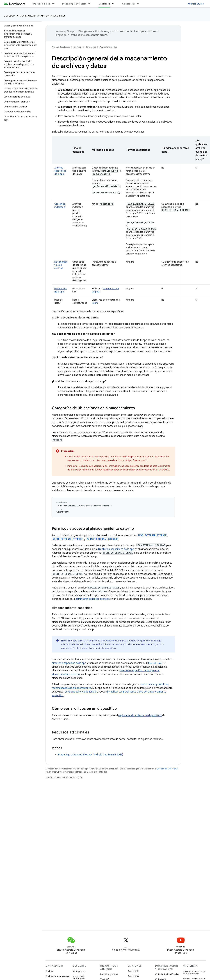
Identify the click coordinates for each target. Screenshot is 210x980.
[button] (20, 55)
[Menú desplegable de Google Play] (139, 4)
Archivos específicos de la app (60, 171)
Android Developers (61, 47)
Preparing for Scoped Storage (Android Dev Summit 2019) (91, 755)
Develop (9, 16)
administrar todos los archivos (93, 599)
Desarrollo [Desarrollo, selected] (104, 4)
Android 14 (133, 976)
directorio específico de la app (69, 663)
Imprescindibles (41, 4)
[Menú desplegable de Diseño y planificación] (91, 4)
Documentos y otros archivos (61, 265)
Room (95, 303)
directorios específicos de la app (116, 549)
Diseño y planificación (74, 4)
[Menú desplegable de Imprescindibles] (54, 4)
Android (50, 971)
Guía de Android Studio (167, 974)
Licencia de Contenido (167, 769)
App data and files (53, 16)
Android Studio (196, 4)
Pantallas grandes (109, 974)
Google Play (129, 4)
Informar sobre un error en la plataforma (194, 972)
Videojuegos (79, 971)
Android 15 (133, 971)
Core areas (28, 16)
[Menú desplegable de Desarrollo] (114, 4)
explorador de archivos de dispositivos (140, 715)
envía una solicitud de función (81, 692)
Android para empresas (57, 976)
